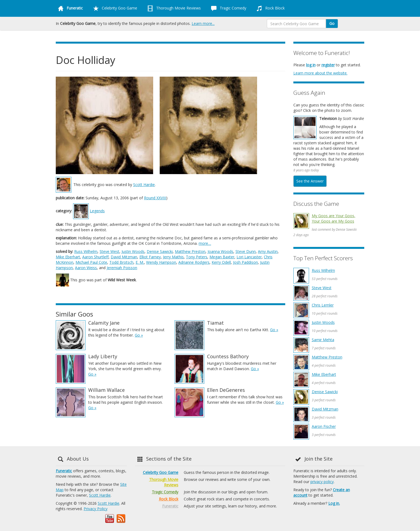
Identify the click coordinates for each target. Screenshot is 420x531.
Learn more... (203, 23)
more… (205, 243)
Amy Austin (268, 251)
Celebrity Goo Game (114, 8)
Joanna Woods (220, 251)
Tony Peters (197, 257)
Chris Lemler (323, 305)
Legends (97, 211)
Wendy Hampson (161, 262)
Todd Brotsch (121, 262)
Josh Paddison (245, 262)
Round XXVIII (155, 198)
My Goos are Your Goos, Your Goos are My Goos (334, 218)
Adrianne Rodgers (194, 262)
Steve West (109, 251)
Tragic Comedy (228, 8)
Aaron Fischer (324, 426)
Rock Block (270, 8)
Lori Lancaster (249, 257)
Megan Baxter (222, 257)
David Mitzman (124, 257)
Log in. (334, 503)
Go (332, 23)
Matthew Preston (190, 251)
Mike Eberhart (68, 257)
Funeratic (64, 471)
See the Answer (310, 181)
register (328, 65)
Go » (139, 335)
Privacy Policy (96, 509)
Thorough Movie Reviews (173, 8)
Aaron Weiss (86, 268)
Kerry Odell (221, 262)
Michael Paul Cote (91, 262)
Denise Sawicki (160, 251)
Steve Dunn (246, 251)
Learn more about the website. (320, 73)
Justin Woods (133, 251)
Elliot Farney (150, 257)
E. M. (140, 262)
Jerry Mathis (173, 257)
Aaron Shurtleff (95, 257)
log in (311, 65)
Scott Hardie (144, 185)
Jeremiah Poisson (122, 268)
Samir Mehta (323, 340)
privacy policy (322, 482)
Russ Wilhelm (86, 251)
